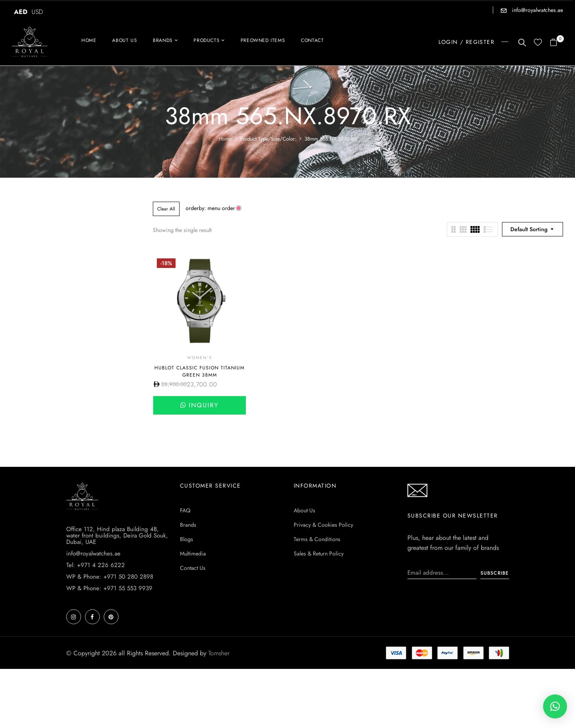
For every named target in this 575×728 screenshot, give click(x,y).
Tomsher (219, 653)
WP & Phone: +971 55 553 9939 (109, 588)
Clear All (166, 209)
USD (37, 12)
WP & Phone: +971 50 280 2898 (110, 577)
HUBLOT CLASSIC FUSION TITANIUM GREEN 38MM (200, 371)
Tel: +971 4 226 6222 (96, 565)
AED (21, 12)
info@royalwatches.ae (537, 10)
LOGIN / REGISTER (466, 42)
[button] (556, 43)
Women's (200, 358)
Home (225, 139)
